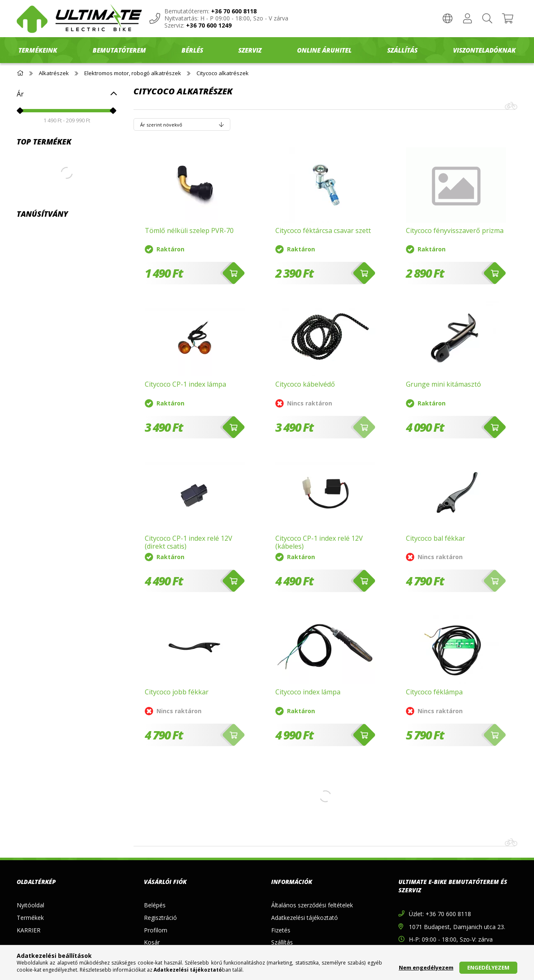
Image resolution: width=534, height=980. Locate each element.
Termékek (30, 918)
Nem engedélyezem (426, 967)
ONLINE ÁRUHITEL (324, 50)
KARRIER (29, 930)
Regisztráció (160, 918)
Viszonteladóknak (484, 50)
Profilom (156, 930)
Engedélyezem (488, 967)
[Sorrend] (182, 124)
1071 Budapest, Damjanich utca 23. (457, 927)
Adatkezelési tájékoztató (305, 918)
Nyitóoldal (30, 905)
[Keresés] (487, 19)
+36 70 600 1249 (209, 26)
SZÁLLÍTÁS (402, 50)
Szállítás (282, 942)
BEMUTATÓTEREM (119, 50)
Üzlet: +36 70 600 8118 (440, 914)
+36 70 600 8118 (234, 11)
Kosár (152, 942)
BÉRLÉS (192, 50)
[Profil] (467, 19)
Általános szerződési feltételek (312, 905)
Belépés (155, 905)
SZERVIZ (250, 50)
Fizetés (281, 930)
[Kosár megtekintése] (507, 19)
